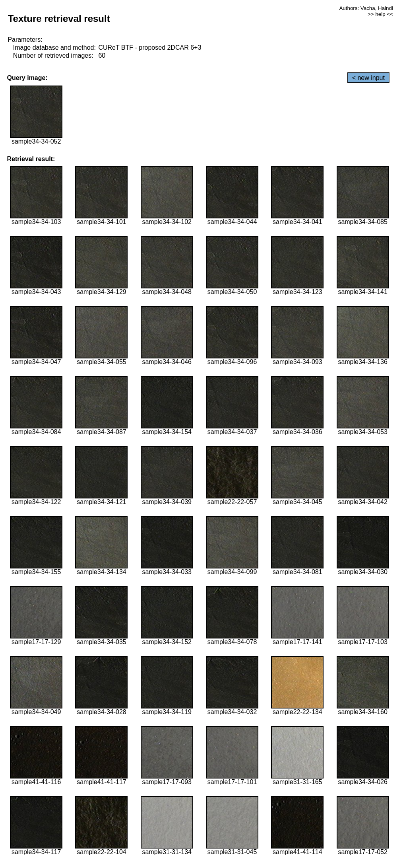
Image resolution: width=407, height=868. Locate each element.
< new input (368, 78)
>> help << (380, 14)
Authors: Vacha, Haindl (366, 8)
